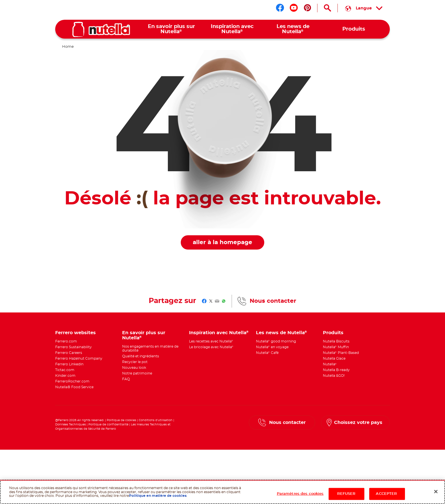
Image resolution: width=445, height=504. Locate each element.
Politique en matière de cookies (158, 496)
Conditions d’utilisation (156, 420)
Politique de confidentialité (108, 425)
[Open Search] (327, 8)
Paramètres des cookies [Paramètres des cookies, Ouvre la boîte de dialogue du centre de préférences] (300, 494)
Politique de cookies (121, 420)
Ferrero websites (76, 333)
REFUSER (346, 494)
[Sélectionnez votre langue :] (364, 8)
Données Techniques (70, 425)
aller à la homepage (223, 242)
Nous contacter (273, 301)
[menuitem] (171, 29)
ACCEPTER (387, 494)
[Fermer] (436, 492)
